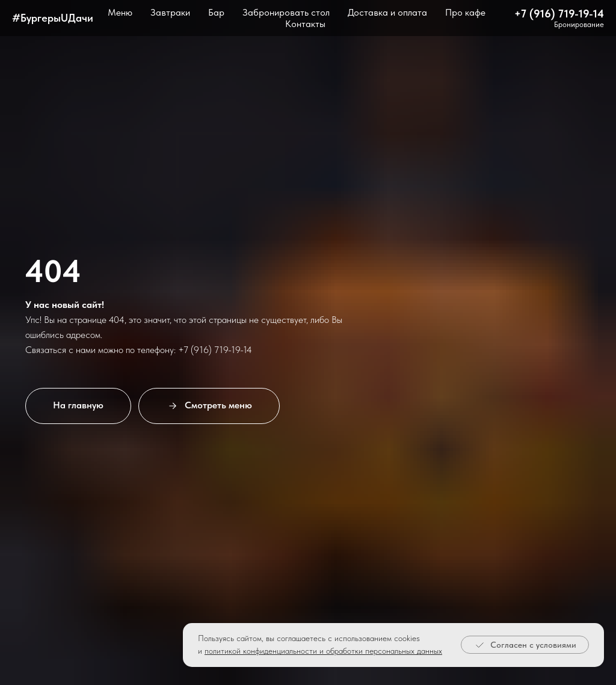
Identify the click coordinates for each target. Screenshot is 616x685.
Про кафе (465, 12)
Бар (216, 12)
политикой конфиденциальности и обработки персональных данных (323, 651)
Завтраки (170, 12)
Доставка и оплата (387, 12)
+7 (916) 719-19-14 (559, 14)
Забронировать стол (286, 12)
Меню (120, 12)
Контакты (305, 24)
